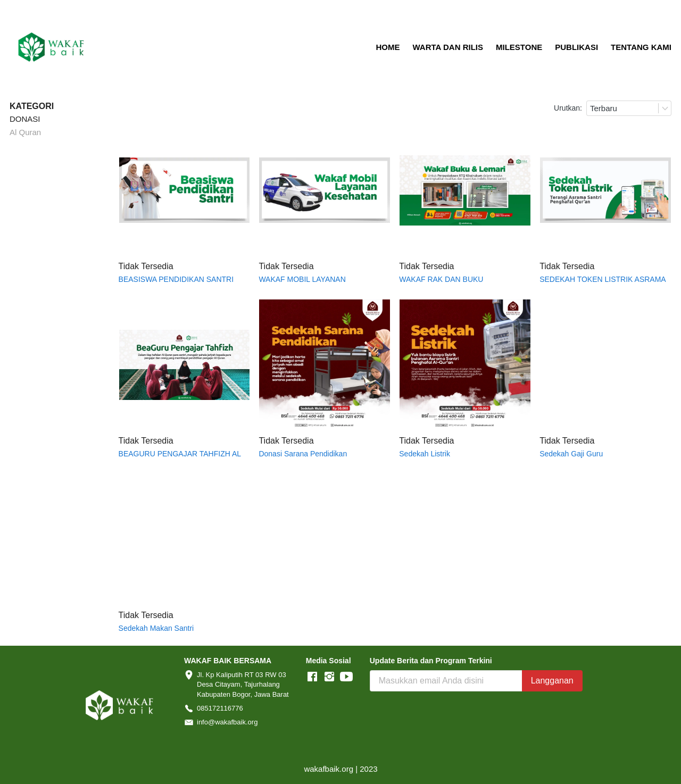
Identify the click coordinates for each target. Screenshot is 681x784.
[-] (312, 677)
